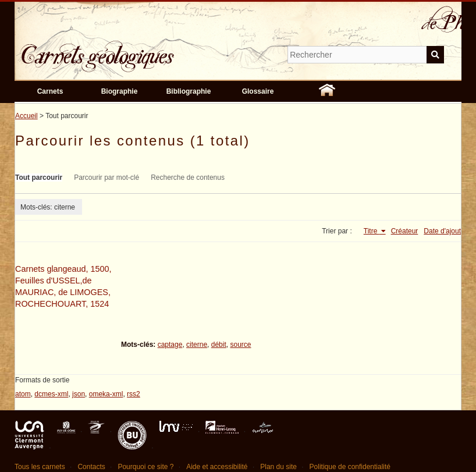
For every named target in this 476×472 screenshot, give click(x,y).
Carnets (50, 91)
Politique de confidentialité (350, 467)
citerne (197, 345)
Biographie (120, 91)
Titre (372, 231)
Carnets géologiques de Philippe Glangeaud (131, 49)
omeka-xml (106, 394)
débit (219, 345)
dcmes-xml (51, 394)
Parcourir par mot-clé (106, 178)
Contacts (91, 467)
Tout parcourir (39, 178)
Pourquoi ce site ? (145, 467)
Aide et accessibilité (217, 467)
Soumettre (435, 55)
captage (170, 345)
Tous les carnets (40, 467)
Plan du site (278, 467)
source (240, 345)
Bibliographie (189, 91)
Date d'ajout (442, 231)
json (79, 394)
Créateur (405, 231)
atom (23, 394)
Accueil (26, 116)
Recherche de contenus (188, 178)
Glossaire (258, 91)
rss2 (134, 394)
